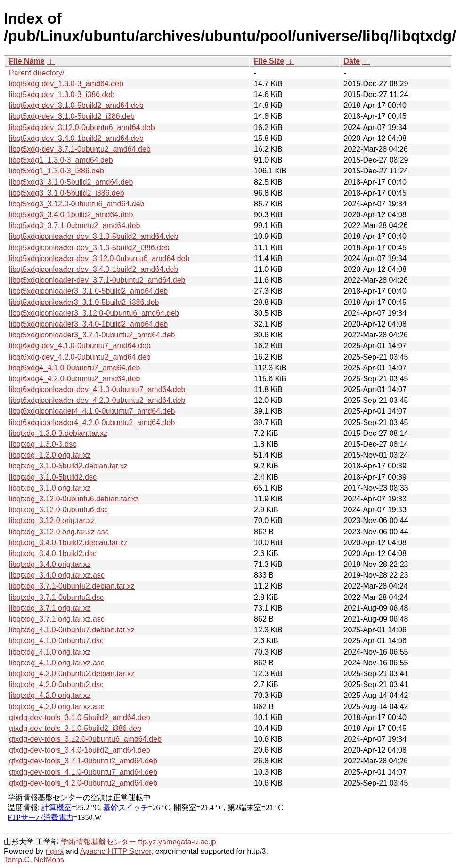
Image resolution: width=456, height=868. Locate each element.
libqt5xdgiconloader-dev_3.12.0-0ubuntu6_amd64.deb (99, 258)
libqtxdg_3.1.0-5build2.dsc (53, 477)
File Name (27, 61)
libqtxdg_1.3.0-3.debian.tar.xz (58, 433)
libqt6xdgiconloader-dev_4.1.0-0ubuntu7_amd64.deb (97, 389)
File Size (269, 61)
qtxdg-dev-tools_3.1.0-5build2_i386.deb (75, 728)
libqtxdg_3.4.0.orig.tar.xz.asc (57, 575)
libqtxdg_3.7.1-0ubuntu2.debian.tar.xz (72, 586)
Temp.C (17, 860)
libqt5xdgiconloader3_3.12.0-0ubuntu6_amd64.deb (94, 313)
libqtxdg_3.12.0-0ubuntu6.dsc (58, 510)
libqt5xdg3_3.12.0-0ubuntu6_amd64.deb (77, 204)
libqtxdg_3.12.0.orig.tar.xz (52, 520)
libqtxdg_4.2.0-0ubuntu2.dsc (56, 684)
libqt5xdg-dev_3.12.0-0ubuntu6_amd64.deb (82, 127)
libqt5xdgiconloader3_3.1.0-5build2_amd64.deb (88, 291)
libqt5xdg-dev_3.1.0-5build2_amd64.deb (76, 105)
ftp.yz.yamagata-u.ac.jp (177, 842)
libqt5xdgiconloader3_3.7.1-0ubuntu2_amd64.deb (92, 335)
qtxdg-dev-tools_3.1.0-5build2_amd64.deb (80, 717)
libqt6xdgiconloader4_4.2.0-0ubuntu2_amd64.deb (92, 422)
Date (352, 61)
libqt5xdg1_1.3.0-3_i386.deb (57, 171)
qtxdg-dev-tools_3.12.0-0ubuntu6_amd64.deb (85, 739)
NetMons (49, 860)
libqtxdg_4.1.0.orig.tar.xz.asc (57, 663)
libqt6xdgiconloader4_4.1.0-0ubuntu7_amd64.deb (92, 411)
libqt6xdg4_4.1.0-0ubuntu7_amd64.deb (74, 368)
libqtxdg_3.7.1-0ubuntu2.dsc (56, 597)
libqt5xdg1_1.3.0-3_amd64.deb (61, 160)
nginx (55, 851)
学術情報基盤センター (98, 842)
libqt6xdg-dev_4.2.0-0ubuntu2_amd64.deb (80, 357)
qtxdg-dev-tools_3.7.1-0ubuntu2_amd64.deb (83, 761)
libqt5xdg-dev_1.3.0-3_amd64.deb (66, 84)
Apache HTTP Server (116, 851)
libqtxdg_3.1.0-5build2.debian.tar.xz (68, 466)
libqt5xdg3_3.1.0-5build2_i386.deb (67, 193)
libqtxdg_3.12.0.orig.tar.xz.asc (59, 532)
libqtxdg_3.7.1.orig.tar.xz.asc (57, 619)
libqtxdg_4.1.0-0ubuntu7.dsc (56, 641)
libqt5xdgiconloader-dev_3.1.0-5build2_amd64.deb (94, 236)
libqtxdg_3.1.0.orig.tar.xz (50, 488)
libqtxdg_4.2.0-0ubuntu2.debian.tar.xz (72, 674)
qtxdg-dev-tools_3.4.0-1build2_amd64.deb (80, 750)
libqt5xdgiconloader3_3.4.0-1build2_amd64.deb (88, 324)
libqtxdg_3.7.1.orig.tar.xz (50, 608)
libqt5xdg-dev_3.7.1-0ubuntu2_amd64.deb (80, 149)
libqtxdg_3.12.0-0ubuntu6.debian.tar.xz (74, 499)
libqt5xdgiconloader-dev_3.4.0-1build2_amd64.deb (94, 269)
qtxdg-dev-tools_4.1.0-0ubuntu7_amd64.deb (83, 772)
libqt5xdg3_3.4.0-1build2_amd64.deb (71, 215)
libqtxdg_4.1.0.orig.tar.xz (50, 652)
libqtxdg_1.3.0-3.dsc (43, 444)
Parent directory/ (37, 73)
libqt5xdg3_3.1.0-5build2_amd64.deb (71, 182)
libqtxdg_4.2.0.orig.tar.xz (50, 695)
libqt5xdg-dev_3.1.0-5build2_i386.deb (72, 116)
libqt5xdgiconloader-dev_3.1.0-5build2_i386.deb (89, 248)
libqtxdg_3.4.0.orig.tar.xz (50, 564)
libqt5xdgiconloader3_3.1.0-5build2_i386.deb (84, 302)
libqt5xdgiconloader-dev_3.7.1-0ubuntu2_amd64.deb (97, 280)
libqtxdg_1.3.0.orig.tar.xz (50, 455)
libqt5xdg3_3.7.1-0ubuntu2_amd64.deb (74, 225)
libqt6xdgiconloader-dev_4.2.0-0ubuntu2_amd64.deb (97, 400)
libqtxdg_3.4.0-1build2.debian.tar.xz (68, 543)
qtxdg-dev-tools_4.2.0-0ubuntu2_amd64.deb (83, 783)
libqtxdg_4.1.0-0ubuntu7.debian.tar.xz (72, 630)
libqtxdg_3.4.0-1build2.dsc (53, 553)
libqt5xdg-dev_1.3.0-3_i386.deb (62, 94)
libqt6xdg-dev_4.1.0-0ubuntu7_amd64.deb (80, 346)
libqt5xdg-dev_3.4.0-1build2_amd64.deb (76, 138)
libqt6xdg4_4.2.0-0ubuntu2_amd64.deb (74, 379)
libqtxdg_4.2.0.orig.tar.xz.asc (57, 707)
